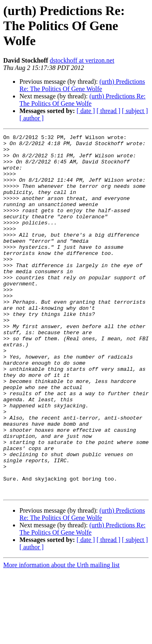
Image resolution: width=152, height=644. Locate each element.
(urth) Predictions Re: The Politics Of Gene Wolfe (82, 85)
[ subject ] (135, 111)
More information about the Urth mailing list (61, 637)
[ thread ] (108, 111)
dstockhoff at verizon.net (82, 60)
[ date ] (86, 111)
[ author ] (32, 118)
